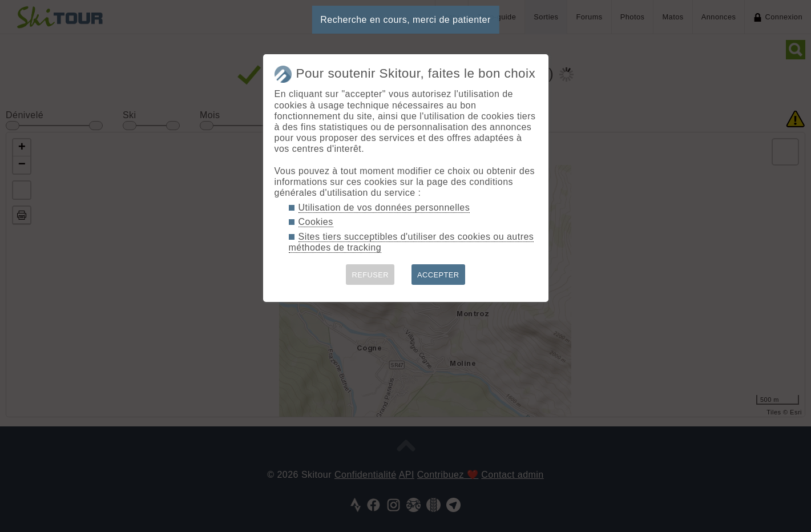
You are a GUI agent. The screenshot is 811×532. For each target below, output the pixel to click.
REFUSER (370, 275)
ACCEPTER (438, 275)
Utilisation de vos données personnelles (384, 207)
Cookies (316, 222)
